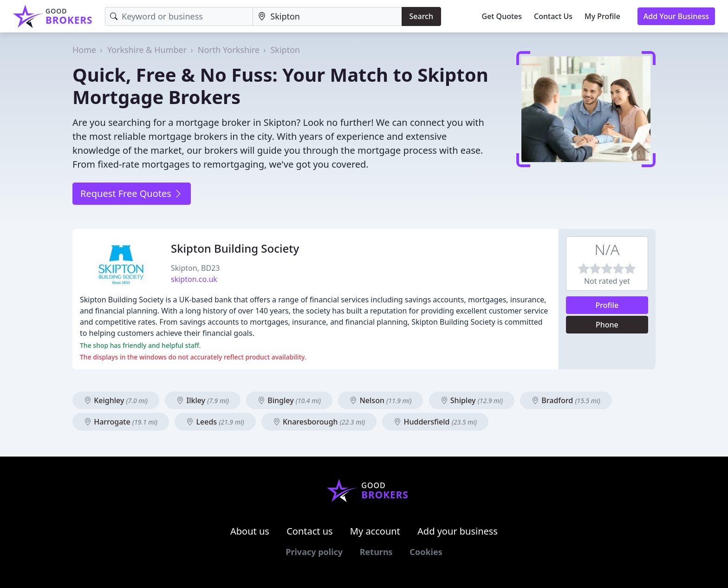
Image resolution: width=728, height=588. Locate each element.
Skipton (285, 50)
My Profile (602, 16)
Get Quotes (502, 16)
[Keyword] (179, 16)
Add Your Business (676, 16)
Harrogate (121, 422)
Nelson (380, 400)
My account (375, 531)
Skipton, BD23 (195, 268)
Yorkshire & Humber (147, 50)
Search (421, 16)
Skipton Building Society (235, 248)
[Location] (327, 16)
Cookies (426, 552)
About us (250, 531)
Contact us (310, 531)
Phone (607, 325)
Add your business (458, 531)
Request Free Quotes (132, 193)
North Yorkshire (229, 50)
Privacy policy (314, 552)
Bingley (289, 400)
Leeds (215, 422)
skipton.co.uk (194, 279)
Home (84, 50)
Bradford (566, 400)
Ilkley (203, 400)
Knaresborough (319, 422)
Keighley (116, 400)
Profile (607, 305)
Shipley (472, 400)
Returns (376, 552)
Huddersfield (435, 422)
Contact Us (553, 16)
